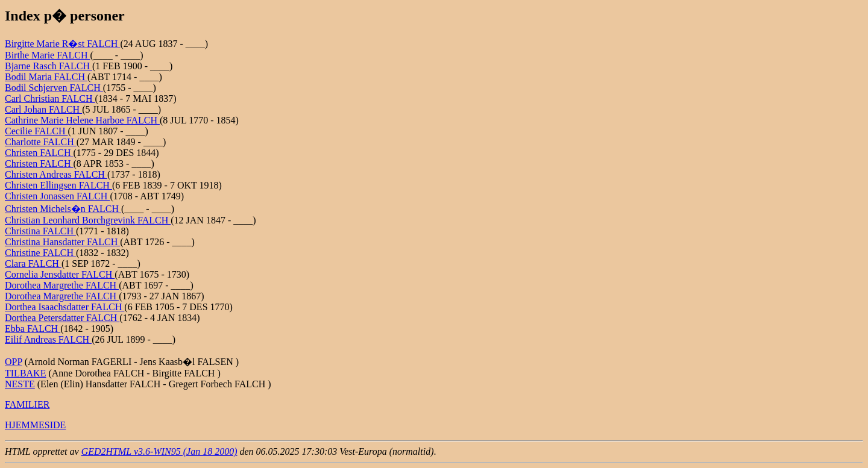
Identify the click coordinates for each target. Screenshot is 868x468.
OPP (14, 362)
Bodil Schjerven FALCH (54, 88)
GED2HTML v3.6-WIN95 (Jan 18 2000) (159, 451)
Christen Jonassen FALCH (57, 196)
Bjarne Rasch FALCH (49, 66)
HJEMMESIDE (35, 425)
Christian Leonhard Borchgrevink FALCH (88, 220)
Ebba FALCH (33, 329)
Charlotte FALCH (41, 142)
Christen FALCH (39, 153)
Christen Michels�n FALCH (63, 209)
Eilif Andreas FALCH (48, 339)
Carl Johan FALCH (43, 109)
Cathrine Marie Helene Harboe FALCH (82, 120)
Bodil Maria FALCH (46, 77)
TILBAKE (25, 373)
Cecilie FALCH (36, 131)
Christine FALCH (40, 253)
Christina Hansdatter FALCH (62, 242)
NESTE (20, 384)
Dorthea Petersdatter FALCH (62, 318)
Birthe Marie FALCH (47, 55)
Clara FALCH (33, 264)
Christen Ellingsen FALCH (58, 185)
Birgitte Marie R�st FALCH (62, 44)
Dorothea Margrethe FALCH (62, 285)
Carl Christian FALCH (50, 98)
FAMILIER (27, 404)
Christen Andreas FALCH (56, 174)
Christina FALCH (40, 231)
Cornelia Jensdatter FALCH (60, 274)
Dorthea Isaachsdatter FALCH (64, 307)
